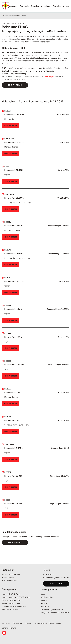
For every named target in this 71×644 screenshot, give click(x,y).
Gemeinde (24, 6)
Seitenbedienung (9, 628)
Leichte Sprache (40, 623)
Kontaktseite (56, 584)
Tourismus (45, 606)
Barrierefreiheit (55, 623)
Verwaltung (46, 6)
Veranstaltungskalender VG (52, 609)
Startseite (16, 16)
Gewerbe (57, 6)
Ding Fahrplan (15, 85)
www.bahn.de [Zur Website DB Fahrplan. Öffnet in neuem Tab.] (15, 542)
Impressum (6, 623)
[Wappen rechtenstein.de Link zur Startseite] (6, 6)
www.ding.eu (49, 76)
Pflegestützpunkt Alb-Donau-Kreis (55, 612)
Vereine (66, 6)
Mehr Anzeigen (11, 126)
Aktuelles (35, 6)
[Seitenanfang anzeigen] (4, 564)
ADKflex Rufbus (47, 597)
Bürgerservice (12, 6)
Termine (44, 603)
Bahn (43, 594)
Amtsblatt (45, 600)
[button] (4, 633)
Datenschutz (18, 623)
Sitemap (28, 623)
